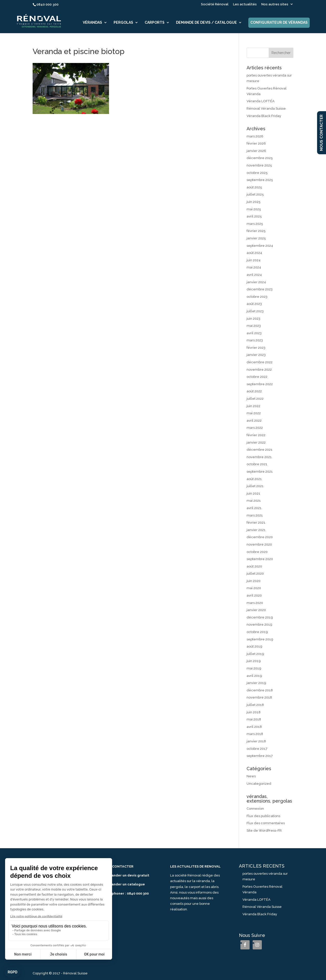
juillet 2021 (255, 486)
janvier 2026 (256, 151)
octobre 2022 (257, 377)
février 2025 (256, 231)
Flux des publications (263, 816)
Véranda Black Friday (264, 116)
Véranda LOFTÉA (261, 101)
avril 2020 (254, 595)
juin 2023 (253, 319)
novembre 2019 (259, 624)
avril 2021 (254, 508)
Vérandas (92, 23)
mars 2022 (255, 428)
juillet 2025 (255, 194)
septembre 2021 (260, 472)
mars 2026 (255, 136)
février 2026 (256, 143)
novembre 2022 (259, 370)
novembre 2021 (259, 457)
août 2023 (254, 304)
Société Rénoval (215, 4)
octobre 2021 (257, 464)
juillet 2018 (255, 705)
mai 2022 (254, 413)
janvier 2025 (256, 238)
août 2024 (254, 253)
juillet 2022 (255, 399)
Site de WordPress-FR (264, 830)
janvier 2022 (256, 442)
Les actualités (245, 4)
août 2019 (254, 646)
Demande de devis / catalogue (206, 23)
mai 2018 (254, 719)
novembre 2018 (259, 697)
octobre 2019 (257, 632)
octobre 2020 (257, 552)
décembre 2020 (260, 537)
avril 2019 (254, 676)
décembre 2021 (260, 450)
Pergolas (123, 23)
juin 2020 (254, 581)
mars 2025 (255, 224)
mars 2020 (255, 603)
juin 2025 (254, 202)
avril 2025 (254, 216)
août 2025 (254, 187)
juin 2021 (253, 493)
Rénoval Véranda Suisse (266, 108)
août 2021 (254, 479)
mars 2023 (255, 340)
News (251, 776)
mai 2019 (254, 668)
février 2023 (256, 348)
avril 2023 (254, 333)
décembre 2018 (260, 690)
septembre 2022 (260, 384)
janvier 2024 (256, 282)
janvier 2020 (256, 610)
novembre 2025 (259, 165)
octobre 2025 (257, 173)
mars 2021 (255, 515)
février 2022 (256, 435)
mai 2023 (254, 326)
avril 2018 (254, 727)
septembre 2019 (260, 639)
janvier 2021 (256, 530)
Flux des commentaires (266, 823)
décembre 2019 (260, 617)
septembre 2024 (260, 246)
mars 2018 (255, 734)
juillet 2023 (255, 311)
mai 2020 (254, 588)
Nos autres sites (275, 4)
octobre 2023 (257, 297)
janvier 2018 (256, 741)
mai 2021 (254, 501)
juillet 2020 (255, 573)
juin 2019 (254, 661)
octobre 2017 (257, 749)
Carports (155, 23)
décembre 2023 (260, 289)
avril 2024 (254, 275)
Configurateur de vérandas (279, 23)
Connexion (255, 809)
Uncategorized (259, 784)
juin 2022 (253, 406)
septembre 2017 (260, 756)
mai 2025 (254, 209)
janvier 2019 (256, 683)
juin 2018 (254, 712)
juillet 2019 (255, 654)
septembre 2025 (260, 180)
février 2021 (256, 523)
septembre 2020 (260, 559)
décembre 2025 (260, 158)
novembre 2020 (259, 544)
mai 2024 (254, 267)
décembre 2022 (260, 362)
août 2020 (254, 566)
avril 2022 (254, 421)
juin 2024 (254, 260)
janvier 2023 (256, 355)
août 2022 (254, 391)
